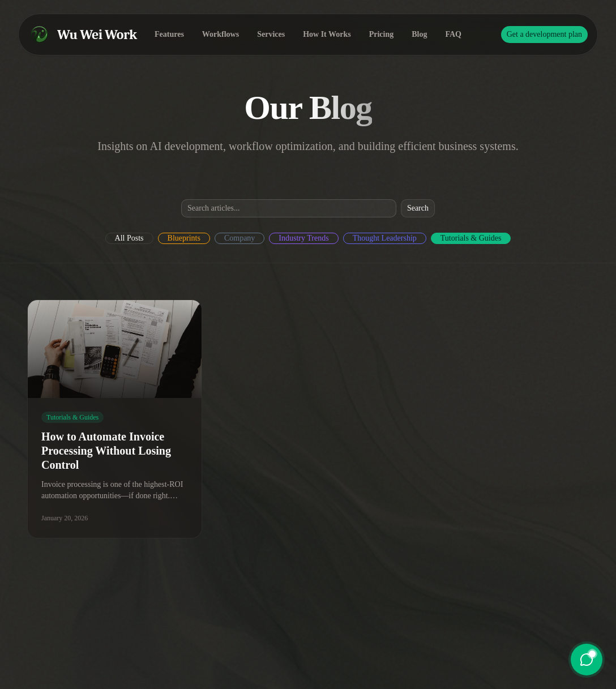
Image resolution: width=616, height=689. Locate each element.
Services (271, 34)
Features (169, 34)
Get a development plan (544, 34)
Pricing (382, 34)
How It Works (327, 34)
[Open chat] (587, 660)
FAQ (454, 34)
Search (418, 208)
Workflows (221, 34)
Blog (419, 34)
